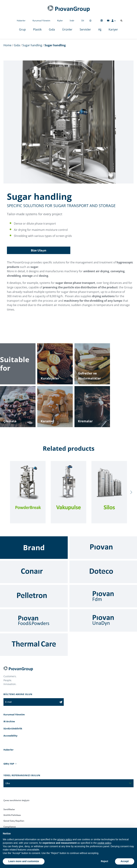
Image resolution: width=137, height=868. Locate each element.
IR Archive (9, 721)
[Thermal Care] (34, 645)
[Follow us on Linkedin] (102, 21)
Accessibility (10, 736)
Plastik (37, 29)
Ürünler (67, 29)
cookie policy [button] (104, 843)
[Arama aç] (121, 21)
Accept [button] (125, 861)
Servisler (85, 29)
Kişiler (60, 21)
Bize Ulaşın (39, 250)
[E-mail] (31, 702)
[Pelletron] (34, 596)
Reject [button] (104, 861)
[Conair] (34, 572)
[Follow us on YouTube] (108, 21)
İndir (72, 21)
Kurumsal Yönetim (41, 21)
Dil (83, 21)
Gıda (52, 29)
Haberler (21, 21)
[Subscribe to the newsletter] (61, 702)
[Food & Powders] (34, 620)
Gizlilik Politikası (12, 815)
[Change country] (90, 21)
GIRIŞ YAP (9, 764)
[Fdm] (103, 596)
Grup (22, 29)
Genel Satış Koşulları (14, 821)
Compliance (10, 827)
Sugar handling (32, 45)
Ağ (100, 29)
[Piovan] (103, 548)
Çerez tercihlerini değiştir (16, 800)
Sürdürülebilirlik (13, 729)
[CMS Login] (113, 21)
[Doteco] (103, 572)
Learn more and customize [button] (24, 861)
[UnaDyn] (103, 620)
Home (7, 45)
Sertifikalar (9, 809)
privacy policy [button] (65, 839)
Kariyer (113, 29)
